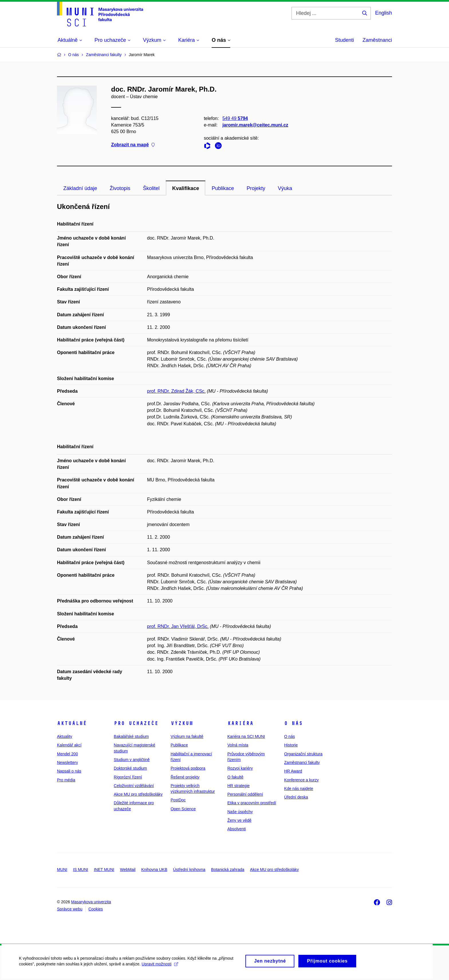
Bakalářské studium (131, 736)
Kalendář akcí (69, 745)
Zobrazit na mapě (133, 145)
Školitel (151, 188)
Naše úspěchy (240, 812)
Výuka (285, 188)
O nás (293, 723)
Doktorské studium (130, 768)
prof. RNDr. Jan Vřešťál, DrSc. (178, 626)
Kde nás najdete (299, 789)
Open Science (183, 809)
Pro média (66, 780)
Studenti (344, 40)
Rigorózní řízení (128, 777)
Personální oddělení (245, 794)
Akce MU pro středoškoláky (138, 794)
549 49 (235, 118)
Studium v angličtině (132, 760)
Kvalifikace (186, 188)
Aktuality (65, 736)
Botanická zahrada (228, 870)
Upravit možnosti (161, 968)
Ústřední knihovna (189, 870)
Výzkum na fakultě (187, 736)
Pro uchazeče (136, 723)
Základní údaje (80, 188)
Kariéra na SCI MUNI (246, 736)
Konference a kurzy (301, 780)
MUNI (62, 870)
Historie (291, 745)
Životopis (120, 188)
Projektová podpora (188, 768)
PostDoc (178, 800)
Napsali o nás (69, 771)
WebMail (128, 870)
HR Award (293, 771)
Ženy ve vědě (239, 820)
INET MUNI (104, 870)
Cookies (96, 909)
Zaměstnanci (377, 40)
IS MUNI (81, 870)
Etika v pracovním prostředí (252, 803)
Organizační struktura (303, 754)
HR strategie (239, 786)
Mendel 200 (67, 754)
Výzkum (182, 723)
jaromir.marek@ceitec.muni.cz (255, 125)
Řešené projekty (185, 777)
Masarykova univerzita (91, 902)
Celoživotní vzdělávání (134, 786)
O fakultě (235, 777)
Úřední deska (296, 797)
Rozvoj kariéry (240, 768)
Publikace (223, 188)
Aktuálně (72, 723)
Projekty (256, 188)
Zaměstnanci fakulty (302, 762)
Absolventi (237, 829)
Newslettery (67, 762)
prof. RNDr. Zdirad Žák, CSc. (177, 391)
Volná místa (238, 745)
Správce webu (70, 909)
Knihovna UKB (154, 870)
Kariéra (240, 723)
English (384, 13)
